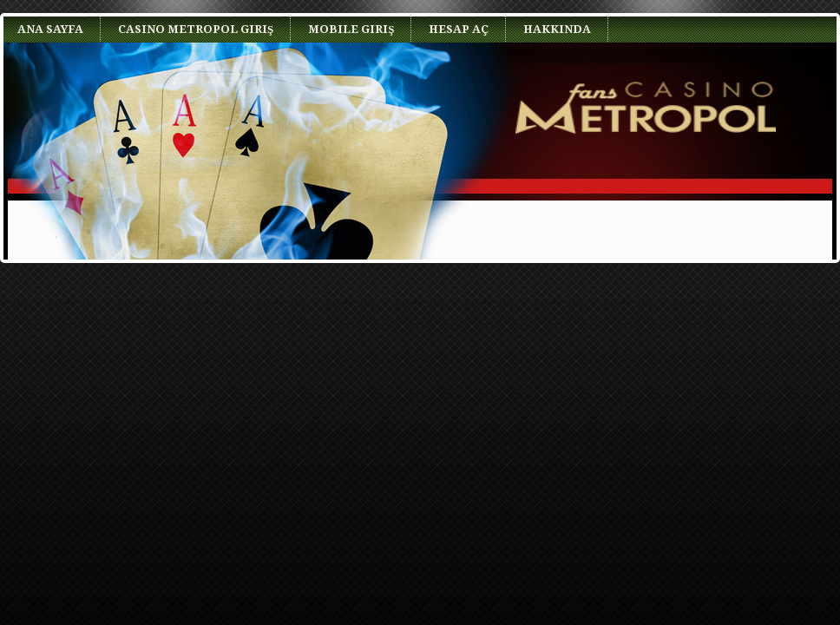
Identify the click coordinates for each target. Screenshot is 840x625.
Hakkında (557, 29)
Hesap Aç (459, 29)
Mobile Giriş (351, 29)
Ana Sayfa (50, 29)
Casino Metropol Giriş (196, 29)
